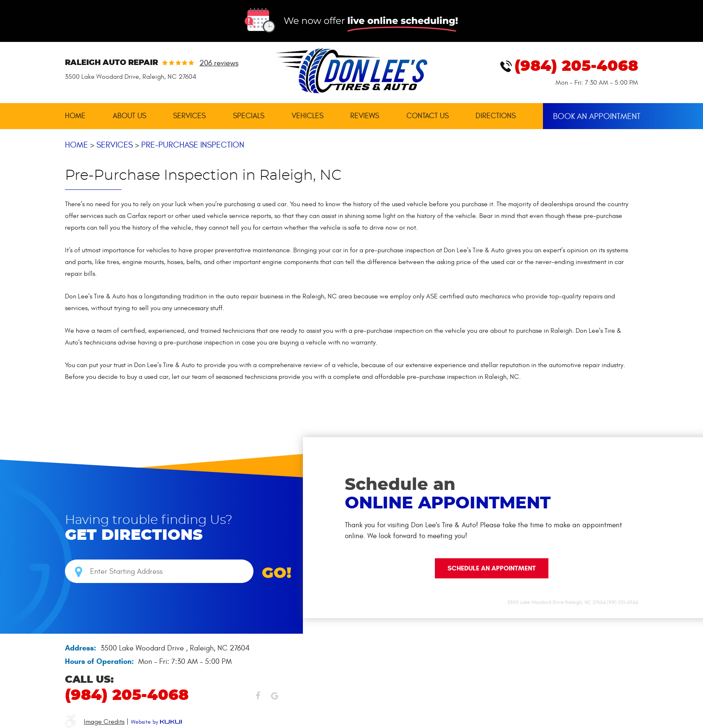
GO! (277, 573)
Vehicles (308, 116)
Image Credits (104, 722)
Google (274, 698)
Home (75, 116)
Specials (249, 116)
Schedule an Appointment (492, 568)
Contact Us (428, 116)
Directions (496, 116)
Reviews (365, 116)
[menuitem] (75, 116)
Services (189, 116)
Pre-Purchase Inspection (193, 145)
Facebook (258, 698)
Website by (156, 722)
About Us (129, 116)
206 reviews (219, 63)
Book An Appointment (596, 116)
